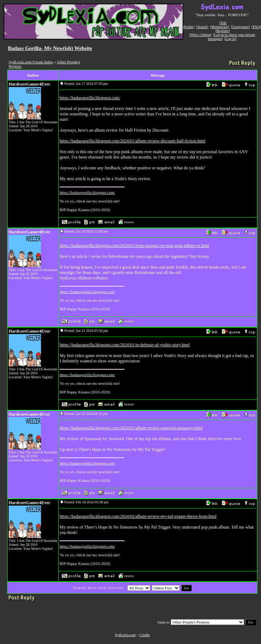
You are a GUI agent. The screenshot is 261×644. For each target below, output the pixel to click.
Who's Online (200, 35)
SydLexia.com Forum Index (31, 62)
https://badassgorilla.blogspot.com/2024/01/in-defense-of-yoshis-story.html (125, 345)
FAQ (256, 27)
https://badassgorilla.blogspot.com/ (90, 98)
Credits (145, 635)
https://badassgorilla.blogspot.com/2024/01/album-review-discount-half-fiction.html (132, 141)
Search (202, 27)
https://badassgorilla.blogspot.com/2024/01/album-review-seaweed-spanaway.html (131, 428)
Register (222, 31)
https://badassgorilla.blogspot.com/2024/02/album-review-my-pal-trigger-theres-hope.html (138, 516)
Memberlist (220, 27)
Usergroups (241, 27)
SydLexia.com (125, 635)
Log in (230, 39)
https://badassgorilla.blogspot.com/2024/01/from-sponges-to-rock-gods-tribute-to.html (134, 246)
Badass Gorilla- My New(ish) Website (50, 48)
